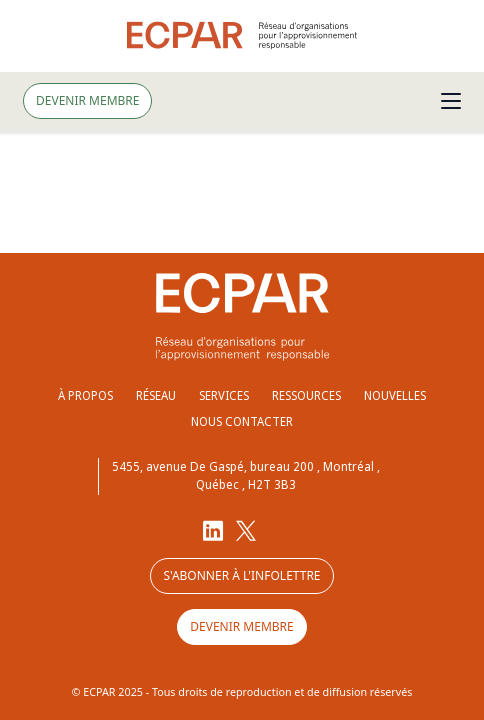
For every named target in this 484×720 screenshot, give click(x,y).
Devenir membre (87, 100)
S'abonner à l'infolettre (241, 575)
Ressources (306, 395)
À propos (85, 395)
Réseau (156, 395)
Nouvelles (395, 395)
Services (224, 395)
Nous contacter (242, 421)
